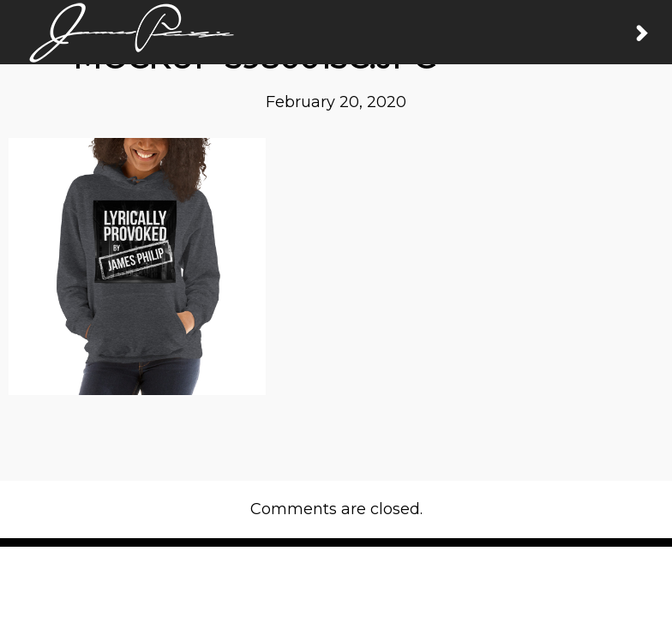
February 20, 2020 (336, 102)
